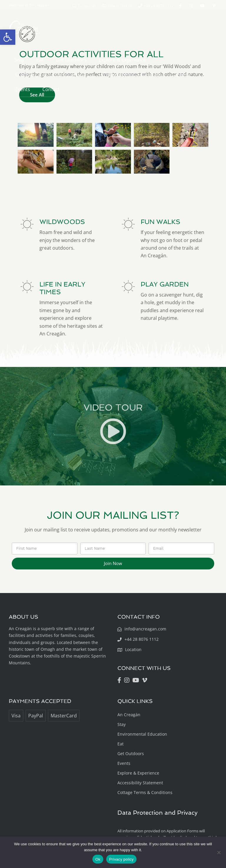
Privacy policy (121, 859)
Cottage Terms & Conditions (145, 792)
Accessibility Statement (140, 783)
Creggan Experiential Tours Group (53, 75)
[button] (8, 37)
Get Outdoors (71, 60)
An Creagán (129, 715)
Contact (51, 89)
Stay (19, 60)
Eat (40, 60)
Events (23, 89)
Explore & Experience (122, 60)
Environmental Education (131, 75)
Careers (181, 75)
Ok (98, 859)
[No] (219, 852)
